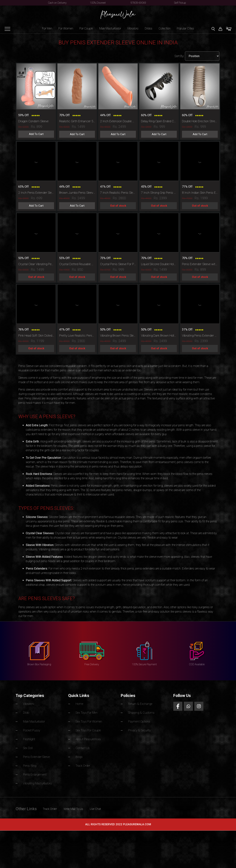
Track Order (84, 765)
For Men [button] (47, 28)
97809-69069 (138, 3)
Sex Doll (29, 748)
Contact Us (84, 748)
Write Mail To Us (82, 808)
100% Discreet (98, 3)
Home (80, 704)
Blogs (80, 756)
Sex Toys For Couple (90, 730)
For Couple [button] (86, 28)
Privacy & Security (141, 730)
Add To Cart (36, 134)
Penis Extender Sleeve (38, 756)
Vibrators (133, 28)
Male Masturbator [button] (110, 28)
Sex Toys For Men (88, 713)
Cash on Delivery (57, 3)
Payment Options (140, 722)
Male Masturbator (36, 722)
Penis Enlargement (36, 774)
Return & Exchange (142, 704)
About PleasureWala (90, 739)
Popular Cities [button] (185, 28)
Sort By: (180, 56)
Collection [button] (165, 28)
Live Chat (109, 808)
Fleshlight (29, 739)
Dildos (149, 28)
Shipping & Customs (143, 713)
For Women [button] (66, 28)
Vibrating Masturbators (40, 782)
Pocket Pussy (33, 730)
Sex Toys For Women (91, 722)
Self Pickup (180, 3)
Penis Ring (30, 765)
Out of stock (118, 206)
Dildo (27, 713)
